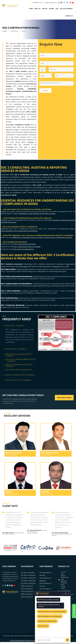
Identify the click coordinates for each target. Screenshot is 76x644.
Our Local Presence (66, 9)
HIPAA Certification (27, 597)
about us (37, 9)
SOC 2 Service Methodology (24, 249)
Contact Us (69, 16)
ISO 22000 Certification (28, 581)
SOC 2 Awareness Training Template (27, 247)
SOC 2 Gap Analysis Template (25, 244)
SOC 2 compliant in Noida (20, 125)
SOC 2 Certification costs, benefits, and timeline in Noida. (35, 213)
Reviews (52, 9)
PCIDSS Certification (27, 591)
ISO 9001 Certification (28, 573)
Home (31, 9)
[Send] (67, 640)
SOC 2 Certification (27, 589)
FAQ (57, 9)
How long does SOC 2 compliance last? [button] (17, 370)
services (45, 9)
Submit (45, 90)
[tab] (19, 326)
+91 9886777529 (37, 3)
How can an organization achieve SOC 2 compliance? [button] (18, 365)
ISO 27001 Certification (28, 583)
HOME (5, 31)
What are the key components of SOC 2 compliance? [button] (18, 354)
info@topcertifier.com (50, 3)
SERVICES (14, 31)
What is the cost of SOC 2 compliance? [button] (17, 380)
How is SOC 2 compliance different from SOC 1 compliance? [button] (19, 360)
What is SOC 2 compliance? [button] (13, 326)
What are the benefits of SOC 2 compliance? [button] (19, 375)
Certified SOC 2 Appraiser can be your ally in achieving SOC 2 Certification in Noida (41, 237)
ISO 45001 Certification (28, 578)
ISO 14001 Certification (28, 575)
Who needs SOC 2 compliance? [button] (15, 349)
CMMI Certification (27, 586)
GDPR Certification (27, 594)
